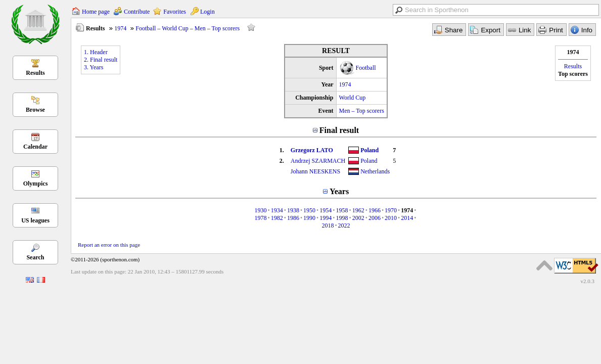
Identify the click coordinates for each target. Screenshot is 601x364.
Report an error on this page (109, 245)
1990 (309, 218)
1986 (293, 218)
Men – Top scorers (362, 111)
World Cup (353, 98)
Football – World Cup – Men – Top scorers (188, 28)
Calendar (35, 147)
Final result (339, 130)
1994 (326, 218)
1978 (260, 218)
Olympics (36, 184)
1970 (391, 210)
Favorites (175, 12)
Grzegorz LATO (312, 150)
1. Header (96, 52)
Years (339, 191)
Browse (35, 110)
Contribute (137, 12)
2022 (344, 225)
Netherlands (375, 171)
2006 (375, 218)
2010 (391, 218)
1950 (309, 210)
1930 (260, 210)
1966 (375, 210)
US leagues (35, 220)
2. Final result (101, 60)
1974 (120, 28)
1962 (358, 210)
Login (207, 12)
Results (35, 73)
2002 (358, 218)
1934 (277, 210)
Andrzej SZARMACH (318, 161)
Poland (369, 150)
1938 (293, 210)
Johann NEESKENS (315, 171)
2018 (328, 225)
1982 (277, 218)
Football (366, 68)
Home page (96, 12)
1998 (342, 218)
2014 (407, 218)
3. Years (94, 67)
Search (35, 257)
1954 (326, 210)
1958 (342, 210)
